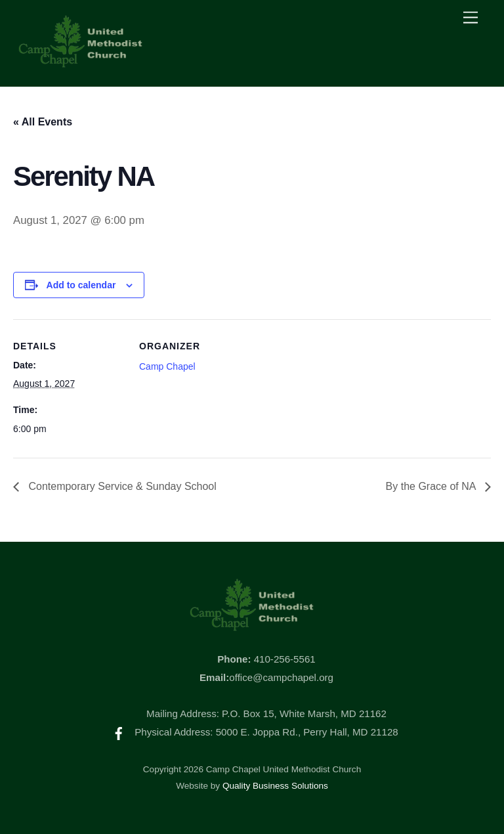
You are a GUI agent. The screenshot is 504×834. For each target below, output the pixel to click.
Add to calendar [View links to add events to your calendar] (81, 285)
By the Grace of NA (432, 486)
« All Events (43, 122)
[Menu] (471, 18)
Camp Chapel (167, 366)
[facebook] (119, 732)
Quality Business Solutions (275, 786)
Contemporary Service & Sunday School (121, 486)
